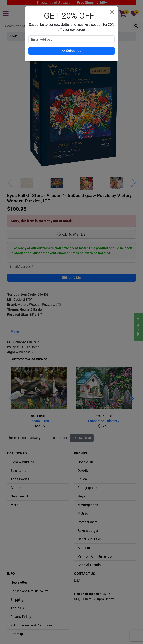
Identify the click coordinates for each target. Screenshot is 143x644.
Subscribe (72, 51)
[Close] (112, 12)
